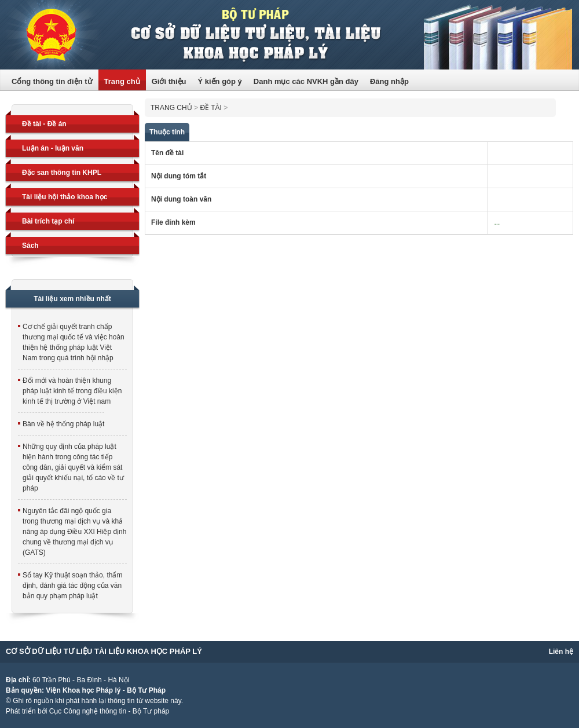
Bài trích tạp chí (48, 221)
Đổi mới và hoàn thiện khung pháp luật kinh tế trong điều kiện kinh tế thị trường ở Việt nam (72, 391)
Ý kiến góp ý (219, 81)
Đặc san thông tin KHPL (62, 173)
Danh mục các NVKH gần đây (306, 81)
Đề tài (210, 108)
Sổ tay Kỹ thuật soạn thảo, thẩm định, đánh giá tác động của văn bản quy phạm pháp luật (72, 586)
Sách (30, 246)
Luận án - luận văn (53, 148)
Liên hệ (561, 652)
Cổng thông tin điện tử (52, 81)
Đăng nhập (389, 81)
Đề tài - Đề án (44, 124)
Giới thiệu (169, 81)
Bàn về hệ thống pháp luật (63, 424)
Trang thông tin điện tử (289, 35)
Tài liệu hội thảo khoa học (65, 197)
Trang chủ (122, 81)
